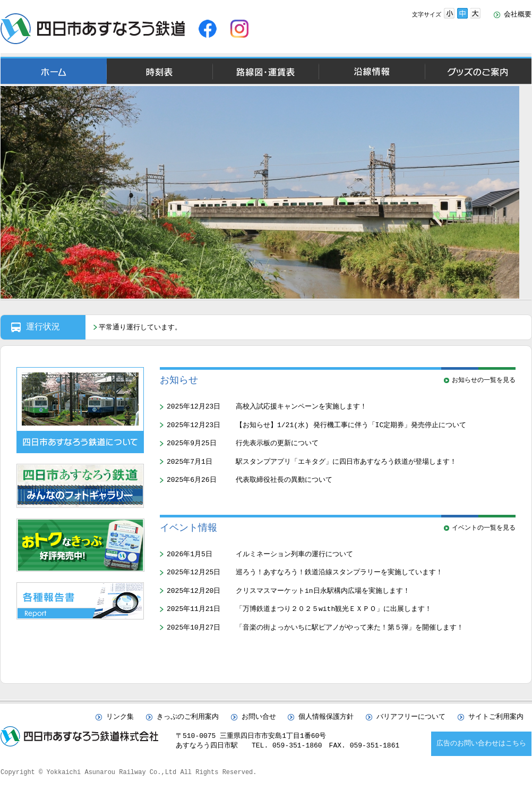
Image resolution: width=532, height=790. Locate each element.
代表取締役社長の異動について (284, 480)
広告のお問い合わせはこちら (481, 744)
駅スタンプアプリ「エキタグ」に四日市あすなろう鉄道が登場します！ (346, 462)
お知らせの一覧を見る (484, 380)
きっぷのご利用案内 (188, 717)
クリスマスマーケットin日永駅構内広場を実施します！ (323, 591)
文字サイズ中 (462, 13)
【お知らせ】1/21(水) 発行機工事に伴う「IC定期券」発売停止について (351, 425)
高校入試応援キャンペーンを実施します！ (301, 406)
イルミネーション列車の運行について (294, 554)
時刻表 (160, 71)
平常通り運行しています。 (140, 328)
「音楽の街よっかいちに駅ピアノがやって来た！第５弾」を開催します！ (350, 627)
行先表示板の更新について (277, 443)
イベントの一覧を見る (484, 528)
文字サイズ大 (476, 13)
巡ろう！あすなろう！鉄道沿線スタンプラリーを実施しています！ (339, 572)
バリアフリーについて (411, 717)
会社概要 (518, 15)
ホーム (54, 71)
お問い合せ (259, 717)
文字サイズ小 (449, 13)
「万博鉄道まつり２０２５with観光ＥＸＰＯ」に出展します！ (334, 609)
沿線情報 (372, 71)
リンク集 (120, 717)
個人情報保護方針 (326, 717)
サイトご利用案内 (496, 717)
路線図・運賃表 (265, 71)
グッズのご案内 (478, 71)
